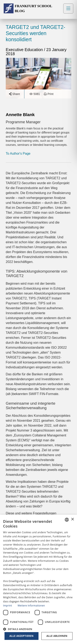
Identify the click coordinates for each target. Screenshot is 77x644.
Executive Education (25, 50)
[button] (38, 629)
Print (49, 94)
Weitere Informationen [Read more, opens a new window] (31, 606)
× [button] (72, 519)
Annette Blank (20, 115)
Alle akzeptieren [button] (22, 636)
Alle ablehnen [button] (57, 636)
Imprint (7, 606)
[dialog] (38, 579)
